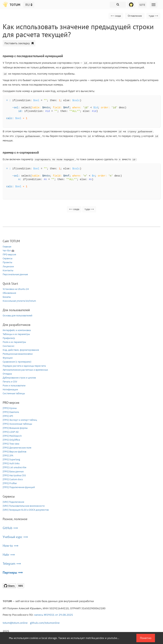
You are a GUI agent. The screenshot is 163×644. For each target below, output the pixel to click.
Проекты (7, 262)
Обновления (9, 293)
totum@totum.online (15, 623)
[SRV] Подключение (13, 502)
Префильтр (9, 338)
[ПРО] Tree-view (11, 444)
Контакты (8, 270)
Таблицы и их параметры (16, 334)
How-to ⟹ (11, 546)
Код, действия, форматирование (21, 350)
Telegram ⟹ (12, 564)
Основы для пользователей (18, 316)
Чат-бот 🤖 (8, 251)
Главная (7, 247)
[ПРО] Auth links (11, 463)
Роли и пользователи (14, 386)
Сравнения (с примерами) (17, 362)
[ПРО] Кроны (10, 408)
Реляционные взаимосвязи (18, 354)
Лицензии (8, 266)
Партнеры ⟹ (13, 572)
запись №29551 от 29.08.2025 (54, 615)
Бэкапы (7, 297)
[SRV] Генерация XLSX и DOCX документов (26, 510)
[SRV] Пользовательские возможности (24, 506)
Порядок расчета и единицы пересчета (24, 366)
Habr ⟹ (9, 555)
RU (29, 5)
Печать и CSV (10, 382)
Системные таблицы (14, 393)
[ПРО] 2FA (8, 456)
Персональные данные (15, 274)
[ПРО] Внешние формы (15, 428)
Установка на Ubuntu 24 (16, 289)
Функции (8, 358)
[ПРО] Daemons (11, 412)
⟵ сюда (116, 16)
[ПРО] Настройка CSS (14, 475)
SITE (142, 5)
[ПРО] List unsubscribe (14, 467)
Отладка (7, 374)
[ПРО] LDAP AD (11, 432)
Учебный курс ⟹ (15, 537)
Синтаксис (9, 346)
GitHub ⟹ (10, 528)
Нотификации (10, 389)
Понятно (146, 638)
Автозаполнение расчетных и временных (25, 370)
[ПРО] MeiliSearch (12, 436)
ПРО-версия (9, 255)
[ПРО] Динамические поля (17, 448)
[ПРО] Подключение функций (19, 487)
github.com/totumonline (45, 623)
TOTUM (15, 5)
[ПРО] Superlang (11, 460)
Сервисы (8, 258)
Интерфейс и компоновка (17, 330)
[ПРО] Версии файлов (14, 452)
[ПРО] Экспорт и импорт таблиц (20, 420)
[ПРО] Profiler (10, 483)
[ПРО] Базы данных (13, 471)
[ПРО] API (8, 416)
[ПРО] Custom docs (13, 479)
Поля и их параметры (14, 342)
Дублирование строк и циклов (19, 378)
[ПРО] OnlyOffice (11, 440)
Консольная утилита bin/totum (19, 301)
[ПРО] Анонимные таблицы (17, 424)
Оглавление (135, 16)
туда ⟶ (153, 16)
